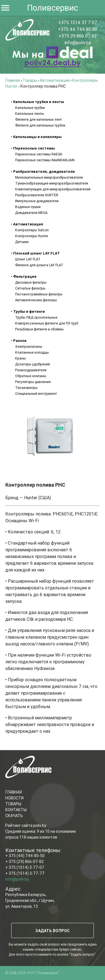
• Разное (19, 341)
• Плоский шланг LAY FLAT (35, 253)
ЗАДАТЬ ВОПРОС (53, 931)
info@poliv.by (78, 43)
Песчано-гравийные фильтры (39, 294)
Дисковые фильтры (31, 282)
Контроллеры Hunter (32, 236)
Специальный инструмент (36, 394)
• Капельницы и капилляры (36, 137)
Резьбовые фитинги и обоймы (39, 329)
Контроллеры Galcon (32, 230)
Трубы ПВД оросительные (36, 317)
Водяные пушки (28, 207)
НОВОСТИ (14, 798)
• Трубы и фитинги (28, 312)
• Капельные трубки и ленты (38, 102)
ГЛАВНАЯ (14, 792)
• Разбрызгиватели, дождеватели (43, 172)
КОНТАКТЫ (16, 810)
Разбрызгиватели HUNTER (37, 195)
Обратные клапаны (31, 376)
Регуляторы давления (33, 382)
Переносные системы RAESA (39, 154)
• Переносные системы (33, 148)
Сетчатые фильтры (30, 288)
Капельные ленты (30, 114)
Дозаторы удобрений (32, 364)
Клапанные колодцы (32, 352)
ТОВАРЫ (13, 804)
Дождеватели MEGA (31, 213)
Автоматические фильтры (36, 300)
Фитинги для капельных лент (39, 119)
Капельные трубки (30, 108)
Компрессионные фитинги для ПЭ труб (47, 323)
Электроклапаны (29, 347)
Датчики (22, 242)
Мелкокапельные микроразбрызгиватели (49, 177)
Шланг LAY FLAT (28, 259)
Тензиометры (26, 388)
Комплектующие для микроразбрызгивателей (53, 189)
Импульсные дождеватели (37, 201)
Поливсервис (53, 8)
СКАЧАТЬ (14, 816)
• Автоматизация (27, 224)
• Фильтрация (24, 276)
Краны (20, 358)
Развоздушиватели (31, 370)
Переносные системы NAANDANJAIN (45, 160)
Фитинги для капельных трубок (40, 125)
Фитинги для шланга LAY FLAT (39, 265)
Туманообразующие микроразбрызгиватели (52, 183)
